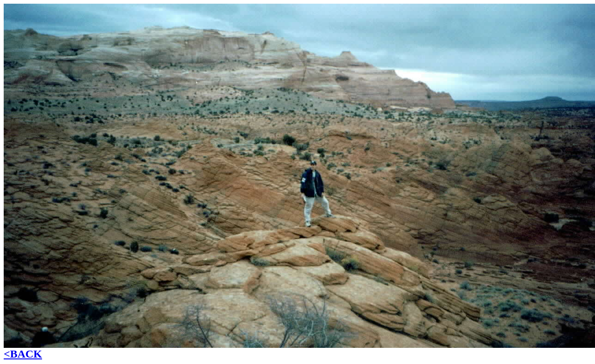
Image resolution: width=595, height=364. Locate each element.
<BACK (23, 354)
